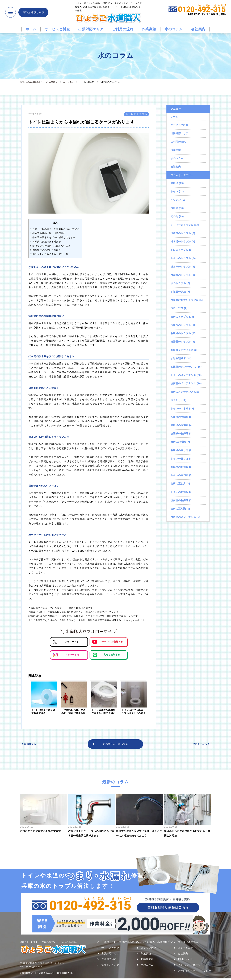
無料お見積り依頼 (33, 12)
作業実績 (149, 29)
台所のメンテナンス (182, 392)
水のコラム (174, 29)
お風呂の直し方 (180, 450)
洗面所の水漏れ (180, 417)
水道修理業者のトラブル (185, 300)
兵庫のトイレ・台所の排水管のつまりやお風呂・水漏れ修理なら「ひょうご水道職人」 (151, 943)
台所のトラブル (180, 317)
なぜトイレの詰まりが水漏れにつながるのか (55, 229)
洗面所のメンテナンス (183, 383)
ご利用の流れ (123, 29)
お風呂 (174, 183)
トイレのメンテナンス (183, 375)
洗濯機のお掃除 (180, 433)
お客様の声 (147, 961)
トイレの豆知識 (180, 475)
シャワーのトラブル (182, 225)
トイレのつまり (180, 408)
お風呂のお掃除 (180, 467)
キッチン (176, 200)
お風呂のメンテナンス (183, 367)
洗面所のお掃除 (180, 500)
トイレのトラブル (181, 258)
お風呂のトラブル (181, 333)
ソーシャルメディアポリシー (194, 972)
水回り (174, 208)
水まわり (176, 400)
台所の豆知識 (178, 509)
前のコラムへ (33, 745)
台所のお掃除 (178, 442)
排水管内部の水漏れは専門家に (48, 233)
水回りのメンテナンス (183, 517)
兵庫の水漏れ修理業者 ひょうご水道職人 (43, 82)
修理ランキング (110, 966)
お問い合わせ (185, 961)
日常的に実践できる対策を (46, 242)
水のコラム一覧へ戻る (115, 745)
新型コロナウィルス (182, 350)
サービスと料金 (57, 29)
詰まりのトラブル (181, 267)
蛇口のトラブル (180, 250)
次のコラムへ (198, 745)
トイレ (174, 191)
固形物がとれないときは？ (46, 250)
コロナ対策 (177, 308)
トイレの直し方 (180, 459)
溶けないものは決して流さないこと (51, 246)
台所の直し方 (178, 484)
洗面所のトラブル (181, 325)
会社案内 (198, 29)
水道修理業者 (178, 358)
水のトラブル (178, 283)
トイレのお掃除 (180, 492)
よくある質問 (185, 949)
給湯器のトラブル (181, 342)
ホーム (31, 29)
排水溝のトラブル (181, 241)
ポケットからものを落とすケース (49, 254)
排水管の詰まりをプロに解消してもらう (53, 237)
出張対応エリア (91, 29)
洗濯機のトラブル (181, 233)
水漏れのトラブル (181, 275)
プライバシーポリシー (190, 966)
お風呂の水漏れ (180, 425)
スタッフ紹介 (148, 949)
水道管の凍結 (178, 292)
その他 (174, 216)
